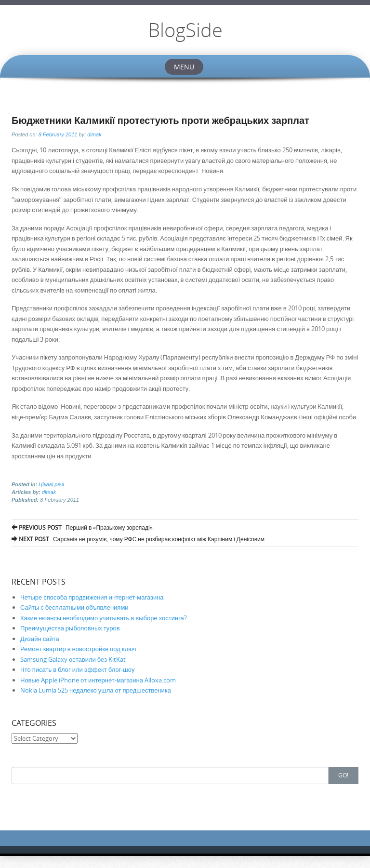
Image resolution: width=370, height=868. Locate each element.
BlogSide (185, 30)
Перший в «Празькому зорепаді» (82, 527)
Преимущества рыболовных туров (70, 628)
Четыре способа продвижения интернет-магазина (92, 597)
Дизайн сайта (40, 639)
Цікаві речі (51, 484)
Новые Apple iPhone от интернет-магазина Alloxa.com (98, 680)
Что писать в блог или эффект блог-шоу (77, 669)
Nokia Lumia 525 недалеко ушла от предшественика (96, 690)
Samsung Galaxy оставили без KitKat (73, 659)
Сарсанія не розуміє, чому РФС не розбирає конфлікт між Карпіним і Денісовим (138, 539)
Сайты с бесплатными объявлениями (74, 607)
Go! (343, 775)
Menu (184, 67)
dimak (94, 134)
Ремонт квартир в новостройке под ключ (78, 649)
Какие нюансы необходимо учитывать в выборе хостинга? (104, 618)
